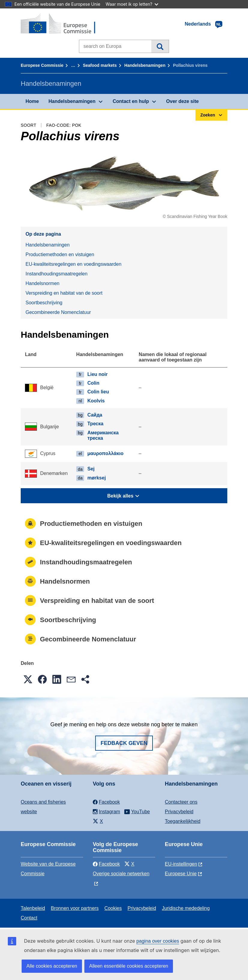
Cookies (113, 908)
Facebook (106, 864)
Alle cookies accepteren (52, 966)
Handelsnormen (42, 283)
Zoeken (160, 46)
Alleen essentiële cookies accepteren (129, 966)
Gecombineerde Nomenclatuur (58, 312)
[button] (28, 679)
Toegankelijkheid (183, 821)
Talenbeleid (33, 908)
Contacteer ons (181, 802)
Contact (29, 918)
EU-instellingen (181, 864)
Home (32, 101)
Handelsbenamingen (145, 65)
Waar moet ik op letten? (132, 4)
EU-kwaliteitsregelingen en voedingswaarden (73, 264)
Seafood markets (100, 65)
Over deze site (182, 101)
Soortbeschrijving (44, 303)
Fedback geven (124, 743)
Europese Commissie (42, 65)
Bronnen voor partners (75, 908)
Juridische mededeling (186, 908)
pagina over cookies (158, 941)
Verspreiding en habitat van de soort (64, 293)
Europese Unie (181, 874)
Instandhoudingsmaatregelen (56, 274)
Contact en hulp (131, 101)
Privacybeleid (179, 812)
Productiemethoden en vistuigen (60, 254)
